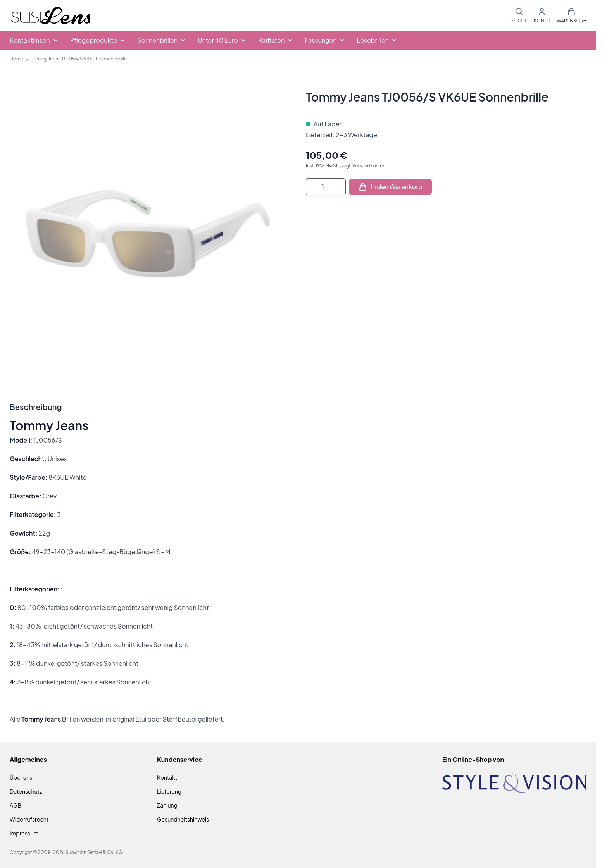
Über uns (21, 777)
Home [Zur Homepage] (16, 59)
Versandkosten (369, 166)
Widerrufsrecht (29, 819)
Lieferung (169, 791)
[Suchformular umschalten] (519, 15)
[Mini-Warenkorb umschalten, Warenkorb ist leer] (572, 15)
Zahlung (167, 805)
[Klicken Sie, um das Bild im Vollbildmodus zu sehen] (150, 230)
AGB (16, 805)
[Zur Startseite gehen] (51, 16)
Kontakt (167, 777)
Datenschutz (26, 791)
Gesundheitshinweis (183, 819)
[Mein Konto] (542, 15)
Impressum (24, 833)
